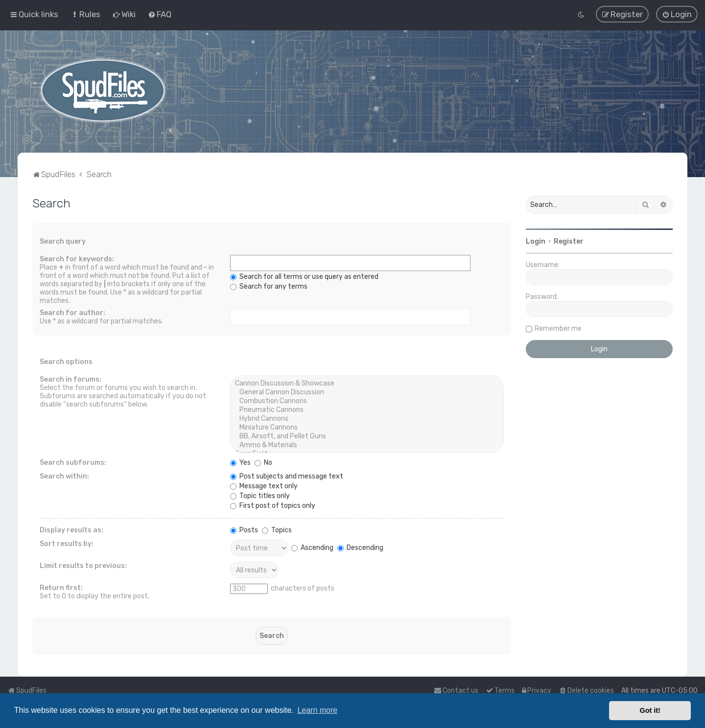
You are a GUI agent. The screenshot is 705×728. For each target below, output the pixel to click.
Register (569, 240)
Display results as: (71, 530)
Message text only (264, 486)
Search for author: (72, 312)
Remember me (558, 328)
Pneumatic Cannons (367, 409)
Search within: (64, 476)
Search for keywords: (77, 259)
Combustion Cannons (367, 401)
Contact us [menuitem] (456, 691)
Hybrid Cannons (367, 418)
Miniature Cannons (367, 427)
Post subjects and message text (287, 476)
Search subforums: (73, 462)
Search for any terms (269, 286)
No (263, 462)
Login (536, 240)
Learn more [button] (317, 710)
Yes (240, 462)
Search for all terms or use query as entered (304, 276)
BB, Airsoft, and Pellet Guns (367, 436)
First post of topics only (273, 505)
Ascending (312, 547)
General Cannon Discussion (367, 392)
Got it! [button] (650, 710)
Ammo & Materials (367, 445)
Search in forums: (70, 379)
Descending (360, 547)
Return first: (61, 587)
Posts (244, 530)
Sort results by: (67, 543)
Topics (277, 530)
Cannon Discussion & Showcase (367, 383)
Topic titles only (260, 495)
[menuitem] (85, 14)
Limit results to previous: (83, 565)
